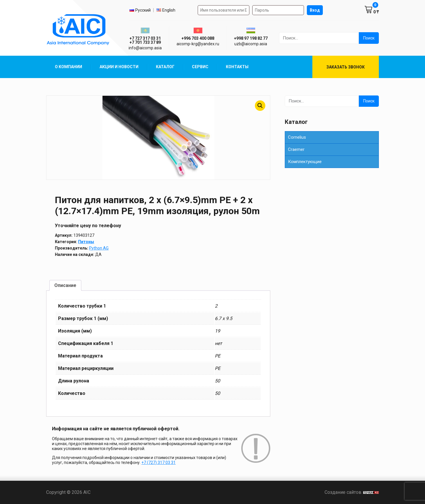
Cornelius (297, 137)
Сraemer (296, 149)
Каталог (165, 67)
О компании (69, 67)
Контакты (237, 67)
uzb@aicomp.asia (251, 44)
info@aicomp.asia (145, 48)
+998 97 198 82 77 (251, 38)
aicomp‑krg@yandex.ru (198, 44)
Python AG (99, 248)
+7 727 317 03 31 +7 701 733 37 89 (145, 40)
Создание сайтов (352, 492)
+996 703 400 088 (198, 38)
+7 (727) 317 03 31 (159, 463)
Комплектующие (305, 162)
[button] (260, 106)
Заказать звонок (345, 67)
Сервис (200, 67)
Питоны (86, 242)
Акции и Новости (119, 67)
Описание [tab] (65, 285)
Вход (315, 10)
